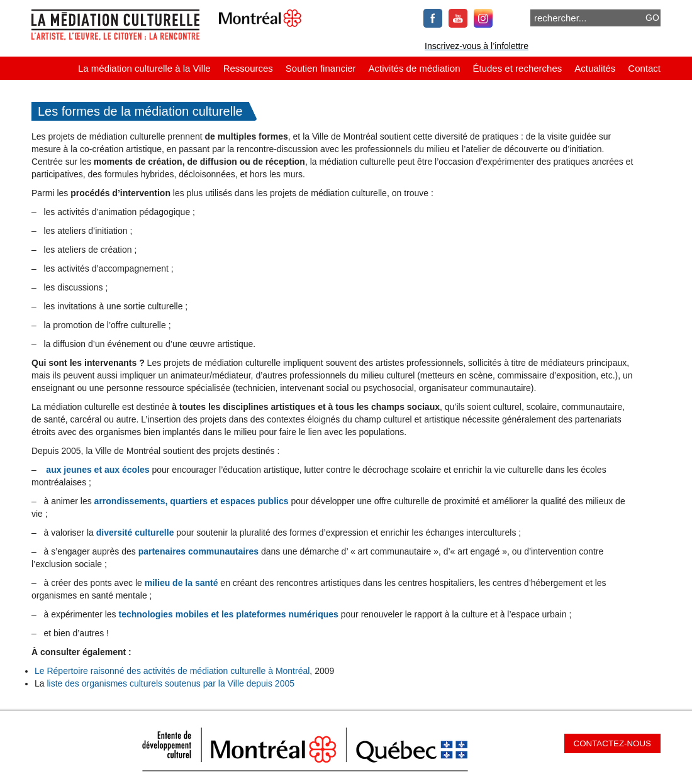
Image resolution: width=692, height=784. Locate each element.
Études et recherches (518, 68)
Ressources (248, 68)
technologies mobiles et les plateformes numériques (229, 614)
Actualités (595, 68)
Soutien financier (321, 68)
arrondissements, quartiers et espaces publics (192, 501)
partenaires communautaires (198, 551)
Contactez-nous (612, 743)
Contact (644, 68)
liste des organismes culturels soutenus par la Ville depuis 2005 (170, 683)
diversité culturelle (135, 533)
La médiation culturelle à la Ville (144, 68)
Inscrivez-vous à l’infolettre (477, 46)
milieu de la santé (181, 583)
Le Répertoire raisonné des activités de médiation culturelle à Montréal (172, 671)
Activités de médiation (415, 68)
